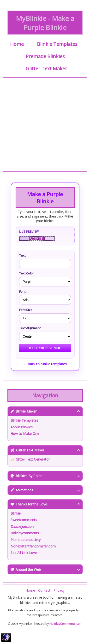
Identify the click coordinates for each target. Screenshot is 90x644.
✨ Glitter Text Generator (30, 459)
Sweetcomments (24, 520)
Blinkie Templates (57, 44)
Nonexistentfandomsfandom (33, 546)
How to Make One (25, 434)
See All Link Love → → (28, 553)
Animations (45, 490)
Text (22, 255)
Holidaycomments (25, 533)
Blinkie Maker (45, 411)
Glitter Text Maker (46, 69)
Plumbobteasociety (26, 540)
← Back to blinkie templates (45, 364)
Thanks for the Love (45, 504)
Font (22, 292)
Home (17, 44)
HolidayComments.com (66, 624)
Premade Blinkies (45, 56)
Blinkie (16, 513)
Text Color (27, 273)
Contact (44, 590)
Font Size (26, 310)
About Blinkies (22, 427)
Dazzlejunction (22, 526)
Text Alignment (30, 328)
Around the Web (45, 569)
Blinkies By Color (45, 476)
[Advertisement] (45, 125)
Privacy (59, 590)
